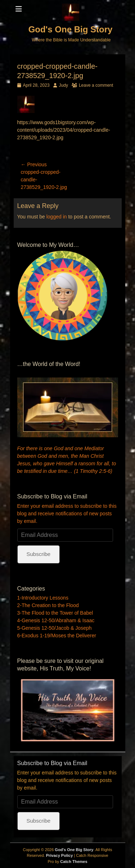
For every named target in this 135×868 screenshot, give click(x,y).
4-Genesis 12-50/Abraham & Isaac (56, 620)
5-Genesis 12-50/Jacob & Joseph (55, 628)
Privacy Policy (60, 855)
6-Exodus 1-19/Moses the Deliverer (57, 636)
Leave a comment (96, 85)
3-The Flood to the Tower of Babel (55, 613)
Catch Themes (74, 862)
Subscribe (39, 554)
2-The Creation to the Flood (48, 605)
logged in (57, 217)
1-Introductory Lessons (43, 598)
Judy (64, 85)
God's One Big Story (71, 29)
